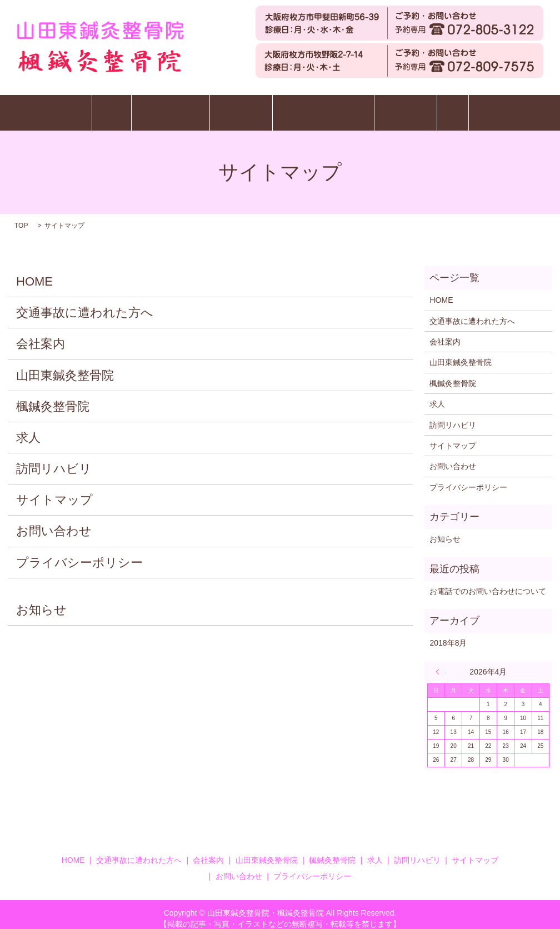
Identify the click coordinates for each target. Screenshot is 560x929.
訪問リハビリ (441, 108)
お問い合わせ (54, 523)
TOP (21, 217)
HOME (53, 108)
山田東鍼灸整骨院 (136, 108)
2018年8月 (448, 635)
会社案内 (41, 335)
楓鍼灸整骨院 (229, 108)
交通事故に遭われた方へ (335, 108)
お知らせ (41, 601)
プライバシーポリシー (79, 554)
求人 (511, 108)
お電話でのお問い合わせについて (488, 582)
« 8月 (441, 663)
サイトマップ (54, 491)
